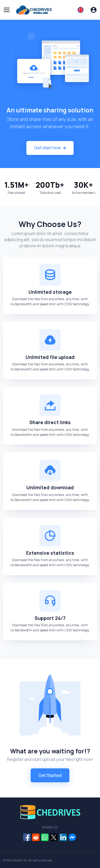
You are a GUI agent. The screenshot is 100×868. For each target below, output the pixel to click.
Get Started (50, 775)
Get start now (50, 148)
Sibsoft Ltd (19, 860)
